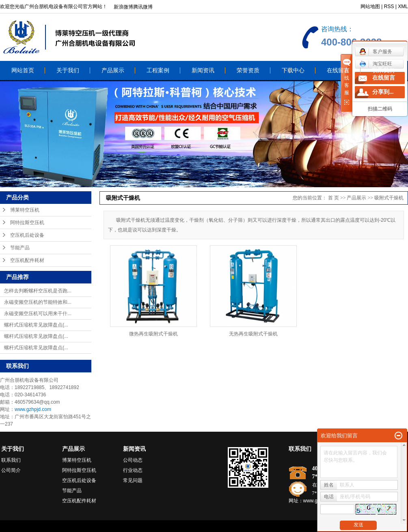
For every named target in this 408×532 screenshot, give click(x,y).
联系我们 (383, 70)
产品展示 (113, 70)
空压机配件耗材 (27, 260)
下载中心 (293, 70)
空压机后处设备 (27, 235)
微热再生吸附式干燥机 (153, 334)
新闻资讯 (203, 70)
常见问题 (133, 480)
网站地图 (370, 6)
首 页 (334, 198)
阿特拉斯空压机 (27, 223)
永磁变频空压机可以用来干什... (38, 314)
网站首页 (23, 70)
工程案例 (158, 70)
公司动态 (133, 460)
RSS (389, 6)
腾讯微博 (143, 7)
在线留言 (338, 70)
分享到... (383, 92)
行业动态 (133, 470)
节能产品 (20, 248)
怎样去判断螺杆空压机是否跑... (38, 291)
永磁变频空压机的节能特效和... (38, 302)
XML (403, 6)
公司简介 (11, 470)
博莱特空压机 (25, 210)
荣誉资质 (248, 70)
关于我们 (68, 70)
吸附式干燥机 (389, 198)
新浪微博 (123, 7)
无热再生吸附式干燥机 (253, 334)
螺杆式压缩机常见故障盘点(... (36, 325)
